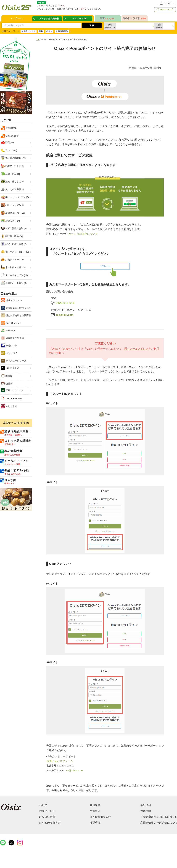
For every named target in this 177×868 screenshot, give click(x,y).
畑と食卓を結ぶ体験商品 (16, 315)
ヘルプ (43, 805)
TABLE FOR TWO (12, 398)
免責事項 (95, 811)
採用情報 (146, 811)
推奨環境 (95, 823)
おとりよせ (9, 406)
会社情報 (146, 805)
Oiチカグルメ (10, 368)
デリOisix (8, 330)
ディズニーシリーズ (14, 361)
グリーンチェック (12, 390)
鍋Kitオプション (11, 300)
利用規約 (95, 805)
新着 (41, 31)
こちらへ (61, 6)
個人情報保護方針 (100, 817)
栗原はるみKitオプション (16, 308)
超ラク (49, 31)
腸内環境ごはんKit (13, 338)
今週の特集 (10, 128)
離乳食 (7, 376)
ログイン (166, 3)
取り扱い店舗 (47, 817)
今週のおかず (12, 136)
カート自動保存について (83, 234)
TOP (38, 39)
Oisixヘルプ (164, 10)
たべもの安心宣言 (50, 823)
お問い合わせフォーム (60, 761)
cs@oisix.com (64, 315)
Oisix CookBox (11, 323)
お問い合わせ (47, 811)
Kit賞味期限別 (62, 31)
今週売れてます (28, 31)
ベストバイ (9, 353)
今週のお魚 (9, 345)
